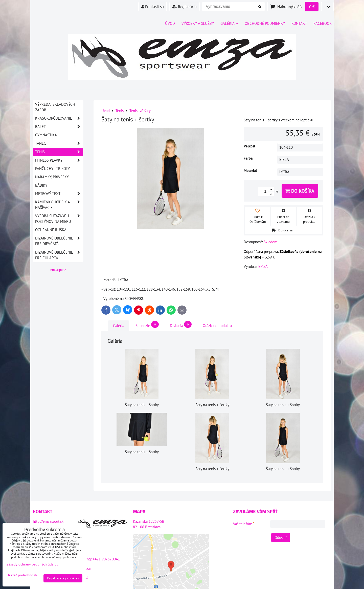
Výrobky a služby (198, 23)
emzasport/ (58, 270)
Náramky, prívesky (52, 177)
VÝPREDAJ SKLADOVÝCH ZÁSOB (55, 107)
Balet (59, 127)
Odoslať (281, 538)
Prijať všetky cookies (63, 578)
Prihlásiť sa (153, 7)
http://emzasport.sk (48, 521)
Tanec (59, 143)
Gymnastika (46, 135)
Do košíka (300, 191)
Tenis (59, 152)
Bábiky (41, 185)
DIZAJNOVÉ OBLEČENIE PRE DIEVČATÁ (59, 241)
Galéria (229, 23)
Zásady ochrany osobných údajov (32, 564)
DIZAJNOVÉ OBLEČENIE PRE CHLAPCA (59, 255)
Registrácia (185, 7)
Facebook (323, 23)
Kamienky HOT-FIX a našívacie (59, 205)
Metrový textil (59, 194)
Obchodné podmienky (265, 23)
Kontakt (299, 23)
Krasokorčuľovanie (59, 118)
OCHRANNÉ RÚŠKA (51, 230)
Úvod (170, 23)
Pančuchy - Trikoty (52, 169)
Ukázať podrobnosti (22, 575)
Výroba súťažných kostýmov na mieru (59, 219)
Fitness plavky (59, 160)
